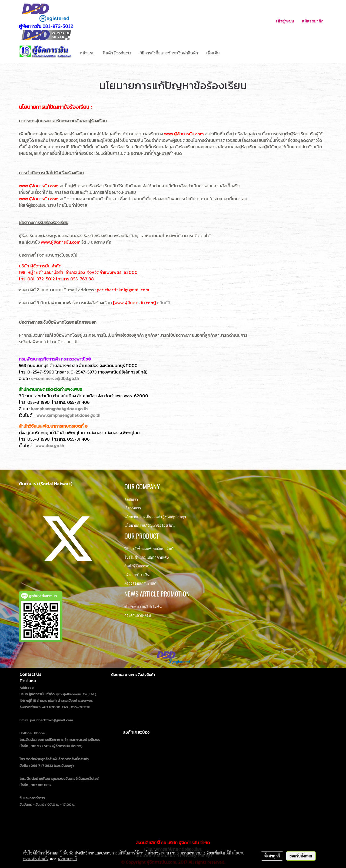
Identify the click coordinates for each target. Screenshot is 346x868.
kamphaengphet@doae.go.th (59, 409)
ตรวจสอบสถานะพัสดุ (140, 583)
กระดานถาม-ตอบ (138, 615)
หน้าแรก (87, 53)
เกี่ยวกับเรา (133, 508)
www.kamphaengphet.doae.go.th (68, 415)
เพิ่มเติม (213, 53)
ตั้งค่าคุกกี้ (272, 856)
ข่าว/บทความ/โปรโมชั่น (143, 607)
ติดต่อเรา (131, 499)
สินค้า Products (117, 53)
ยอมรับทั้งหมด (301, 856)
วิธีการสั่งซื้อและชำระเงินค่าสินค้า (169, 53)
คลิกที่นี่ (164, 303)
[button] (229, 53)
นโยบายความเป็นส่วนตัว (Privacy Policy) (155, 517)
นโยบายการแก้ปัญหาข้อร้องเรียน (149, 525)
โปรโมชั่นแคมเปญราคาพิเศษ (147, 557)
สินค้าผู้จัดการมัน (137, 566)
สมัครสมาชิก (313, 21)
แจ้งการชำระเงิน (137, 575)
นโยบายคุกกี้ (67, 859)
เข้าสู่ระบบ (285, 21)
